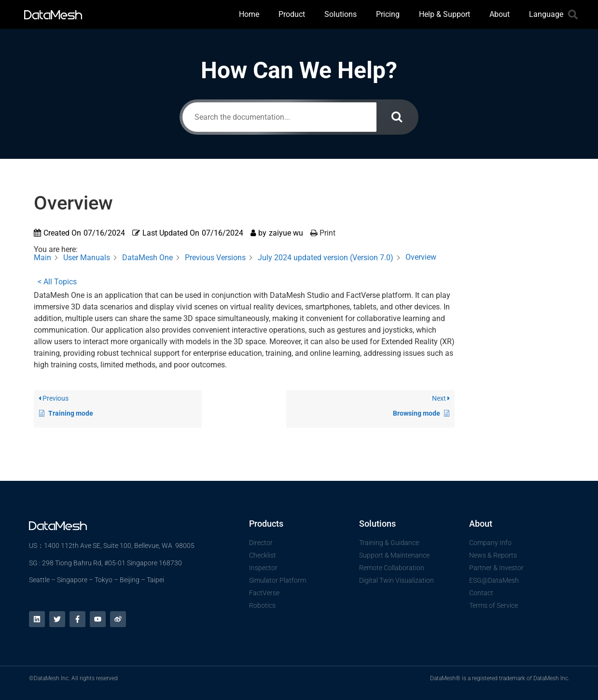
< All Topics (57, 282)
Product (292, 14)
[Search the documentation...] (279, 117)
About (500, 14)
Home (249, 14)
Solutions (341, 14)
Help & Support (445, 14)
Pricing (388, 14)
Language (546, 14)
